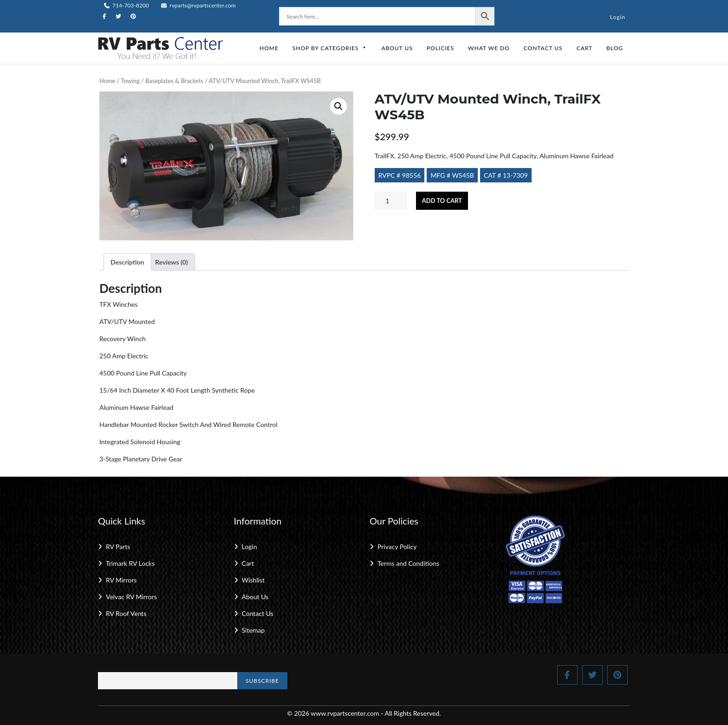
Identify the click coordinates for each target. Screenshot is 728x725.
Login (618, 17)
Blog (615, 48)
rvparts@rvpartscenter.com (198, 5)
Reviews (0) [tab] (172, 262)
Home (269, 48)
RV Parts (118, 547)
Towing (130, 81)
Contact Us (543, 48)
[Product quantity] (391, 201)
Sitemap (253, 630)
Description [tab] (127, 262)
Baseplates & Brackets (174, 81)
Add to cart (442, 201)
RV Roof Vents (126, 613)
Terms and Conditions (408, 563)
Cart (585, 48)
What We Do (489, 48)
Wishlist (253, 580)
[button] (338, 106)
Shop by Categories (330, 48)
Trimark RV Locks (130, 563)
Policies (440, 48)
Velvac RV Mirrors (131, 597)
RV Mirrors (121, 580)
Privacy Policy (397, 547)
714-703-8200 (127, 5)
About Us (397, 48)
